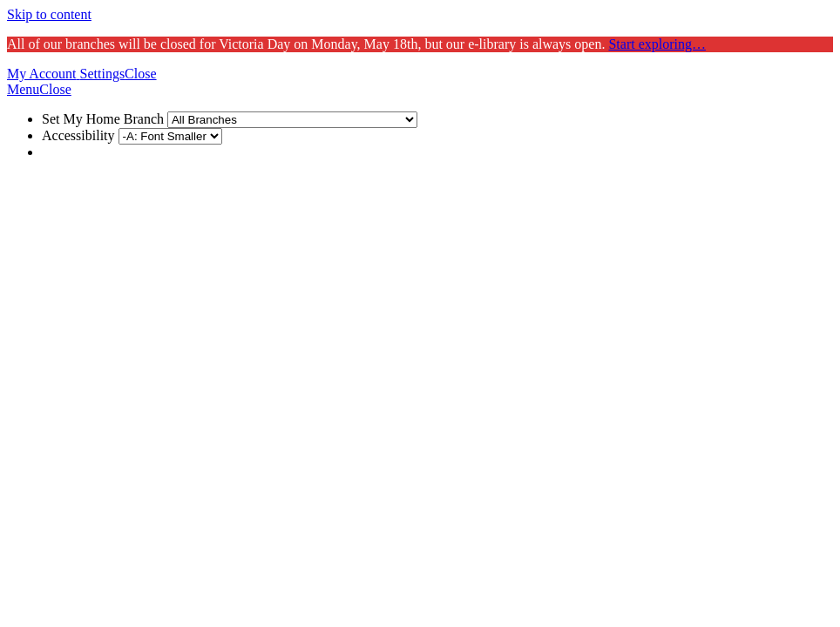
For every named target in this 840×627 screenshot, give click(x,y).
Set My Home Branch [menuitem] (230, 119)
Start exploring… (657, 44)
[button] (44, 74)
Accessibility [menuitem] (132, 135)
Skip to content (49, 14)
